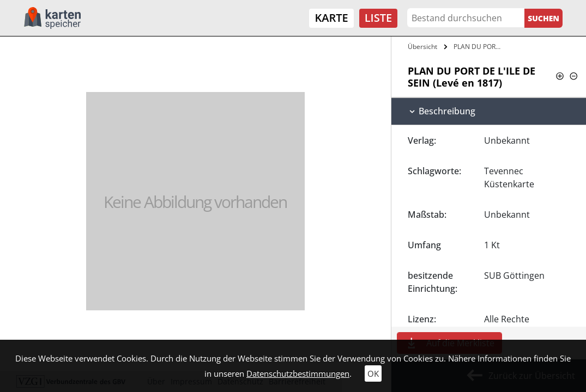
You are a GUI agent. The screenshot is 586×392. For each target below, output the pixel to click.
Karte (331, 18)
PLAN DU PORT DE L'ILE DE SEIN (480, 47)
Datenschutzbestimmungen (298, 373)
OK (373, 373)
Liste (378, 18)
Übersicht (422, 47)
